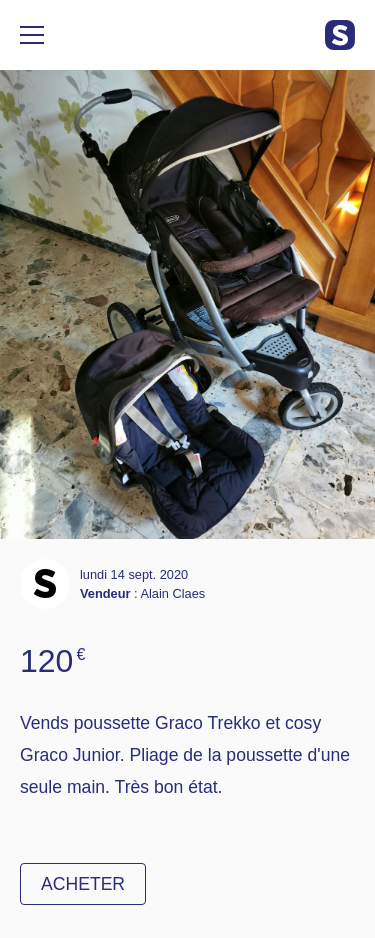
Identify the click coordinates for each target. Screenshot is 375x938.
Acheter (83, 884)
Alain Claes (172, 593)
